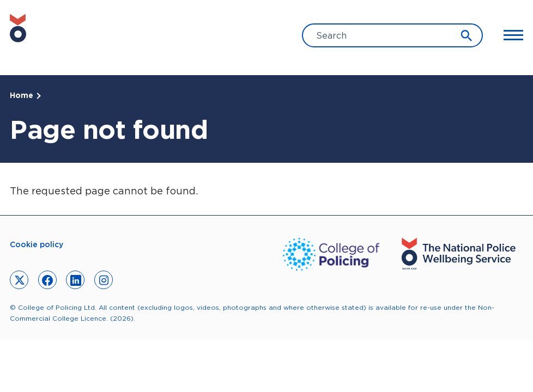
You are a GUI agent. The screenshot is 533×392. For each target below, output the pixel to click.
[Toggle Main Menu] (508, 35)
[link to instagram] (104, 280)
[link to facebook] (47, 280)
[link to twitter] (19, 280)
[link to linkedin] (75, 280)
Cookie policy (37, 244)
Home (22, 95)
